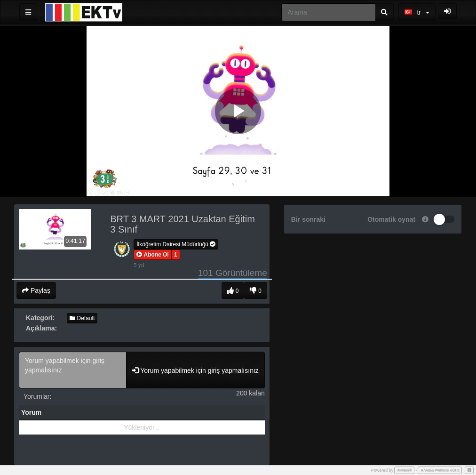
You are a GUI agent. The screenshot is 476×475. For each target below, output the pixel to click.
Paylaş (36, 290)
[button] (153, 255)
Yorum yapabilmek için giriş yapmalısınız (73, 370)
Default (82, 318)
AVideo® (404, 470)
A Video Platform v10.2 (440, 470)
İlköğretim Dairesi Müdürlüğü (176, 244)
